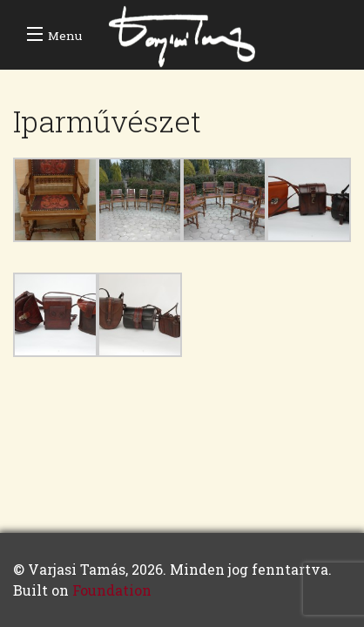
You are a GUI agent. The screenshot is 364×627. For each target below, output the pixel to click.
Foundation (112, 590)
